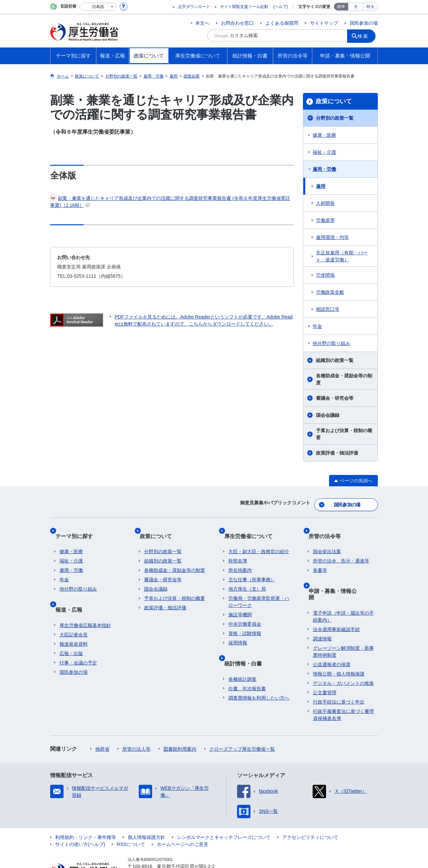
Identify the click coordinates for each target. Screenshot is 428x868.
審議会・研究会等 (335, 398)
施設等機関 (240, 602)
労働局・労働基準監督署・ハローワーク (259, 589)
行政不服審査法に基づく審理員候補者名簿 (343, 686)
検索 (366, 35)
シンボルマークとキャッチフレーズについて (224, 809)
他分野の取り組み (331, 343)
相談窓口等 (328, 309)
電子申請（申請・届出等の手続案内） (343, 588)
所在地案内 (240, 557)
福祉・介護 (324, 152)
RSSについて (131, 816)
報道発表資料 (74, 622)
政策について (334, 101)
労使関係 (325, 275)
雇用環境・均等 (332, 237)
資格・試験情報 (245, 621)
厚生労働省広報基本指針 (85, 603)
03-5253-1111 (166, 845)
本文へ (202, 23)
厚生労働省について (252, 528)
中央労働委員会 (245, 611)
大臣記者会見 (74, 612)
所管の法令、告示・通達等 (341, 548)
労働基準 (325, 220)
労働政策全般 (330, 292)
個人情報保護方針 (146, 809)
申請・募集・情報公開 (340, 573)
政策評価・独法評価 (337, 453)
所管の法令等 (329, 528)
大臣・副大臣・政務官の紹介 (259, 539)
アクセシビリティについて (310, 809)
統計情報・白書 (247, 646)
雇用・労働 (324, 169)
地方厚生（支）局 (247, 576)
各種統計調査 (242, 657)
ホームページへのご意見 (183, 816)
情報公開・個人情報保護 (339, 645)
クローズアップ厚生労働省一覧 (242, 720)
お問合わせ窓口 (237, 23)
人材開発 (325, 203)
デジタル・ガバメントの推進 (343, 654)
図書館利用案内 (180, 720)
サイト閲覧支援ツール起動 (244, 7)
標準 (341, 7)
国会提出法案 (327, 539)
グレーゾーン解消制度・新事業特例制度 (343, 623)
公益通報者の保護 (332, 636)
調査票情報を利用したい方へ (259, 675)
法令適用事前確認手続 (336, 601)
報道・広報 (73, 592)
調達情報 (322, 610)
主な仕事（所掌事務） (252, 567)
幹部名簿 (238, 548)
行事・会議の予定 (78, 640)
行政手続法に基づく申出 (339, 673)
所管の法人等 (136, 720)
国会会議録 (328, 415)
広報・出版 (71, 631)
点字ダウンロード (194, 7)
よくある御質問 (282, 23)
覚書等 (320, 557)
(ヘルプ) (281, 7)
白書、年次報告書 (247, 666)
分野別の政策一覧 (335, 118)
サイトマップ (324, 23)
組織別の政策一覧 (335, 360)
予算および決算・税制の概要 (344, 434)
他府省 (102, 720)
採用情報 (238, 630)
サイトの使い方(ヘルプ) (80, 816)
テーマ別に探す (78, 528)
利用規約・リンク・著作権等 (86, 809)
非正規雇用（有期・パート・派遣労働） (342, 256)
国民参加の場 (364, 23)
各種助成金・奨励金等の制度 (344, 379)
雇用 (321, 186)
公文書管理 (325, 664)
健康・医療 (324, 135)
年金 (317, 326)
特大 (370, 7)
